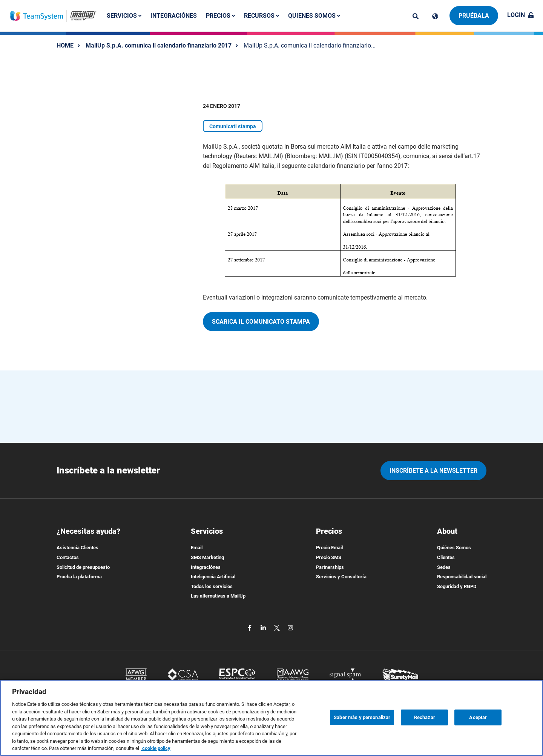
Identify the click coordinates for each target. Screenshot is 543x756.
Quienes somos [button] (314, 16)
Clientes (446, 557)
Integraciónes (174, 16)
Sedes (444, 567)
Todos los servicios (212, 586)
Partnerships (330, 567)
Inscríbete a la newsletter (433, 471)
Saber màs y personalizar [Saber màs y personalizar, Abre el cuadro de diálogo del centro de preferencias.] (362, 717)
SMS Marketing (207, 557)
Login (521, 15)
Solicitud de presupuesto (83, 567)
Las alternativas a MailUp (218, 596)
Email (197, 548)
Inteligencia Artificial (213, 577)
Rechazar (425, 717)
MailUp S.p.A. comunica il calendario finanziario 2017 (159, 45)
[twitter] (278, 627)
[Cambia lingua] (435, 16)
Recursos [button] (262, 16)
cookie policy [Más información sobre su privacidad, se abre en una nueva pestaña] (156, 748)
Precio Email (329, 548)
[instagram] (290, 627)
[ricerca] (416, 16)
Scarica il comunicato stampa (261, 322)
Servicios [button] (124, 16)
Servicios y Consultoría (341, 577)
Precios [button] (220, 16)
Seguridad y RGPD (457, 586)
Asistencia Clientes (77, 548)
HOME (65, 45)
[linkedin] (264, 627)
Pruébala (474, 16)
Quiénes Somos (454, 548)
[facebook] (250, 627)
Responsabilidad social (462, 577)
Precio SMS (329, 557)
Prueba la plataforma (79, 577)
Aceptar (478, 717)
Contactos (68, 557)
